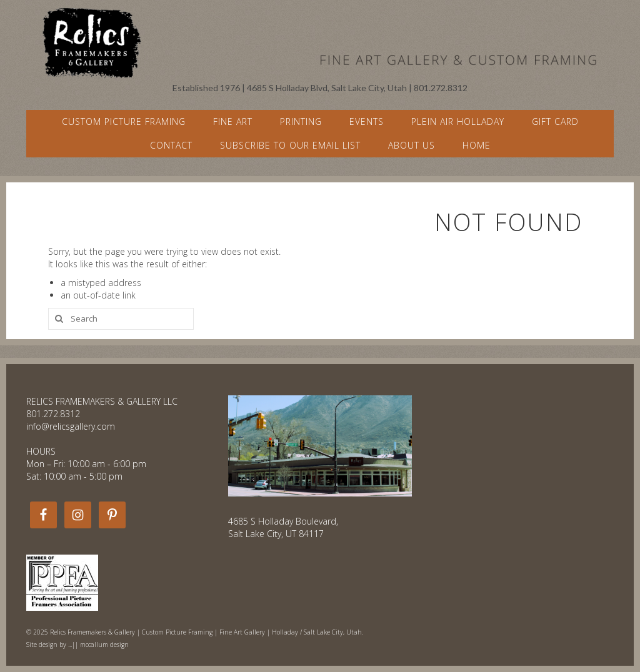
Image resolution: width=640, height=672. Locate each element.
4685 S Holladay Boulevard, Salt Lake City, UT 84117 (283, 527)
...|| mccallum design (98, 645)
